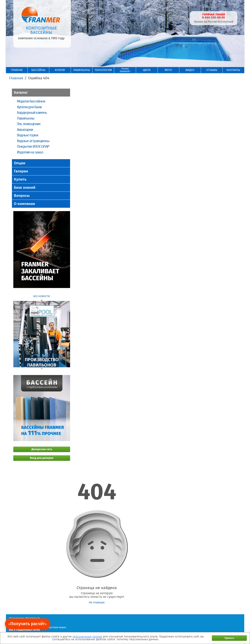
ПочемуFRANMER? (125, 70)
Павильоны (26, 118)
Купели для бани (29, 107)
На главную (97, 602)
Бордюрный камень (32, 112)
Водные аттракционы (33, 141)
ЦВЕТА (147, 70)
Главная (16, 78)
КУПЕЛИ (60, 70)
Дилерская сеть (42, 449)
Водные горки (28, 135)
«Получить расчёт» (28, 624)
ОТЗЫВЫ (212, 70)
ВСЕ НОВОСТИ (42, 296)
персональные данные (87, 637)
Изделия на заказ (30, 152)
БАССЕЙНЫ (38, 70)
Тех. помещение (29, 124)
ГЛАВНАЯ (17, 70)
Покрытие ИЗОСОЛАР (33, 146)
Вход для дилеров (42, 458)
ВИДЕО (190, 70)
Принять (229, 638)
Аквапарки (25, 130)
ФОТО (168, 70)
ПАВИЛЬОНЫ (82, 70)
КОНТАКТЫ (233, 70)
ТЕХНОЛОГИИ (103, 70)
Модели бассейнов (31, 101)
